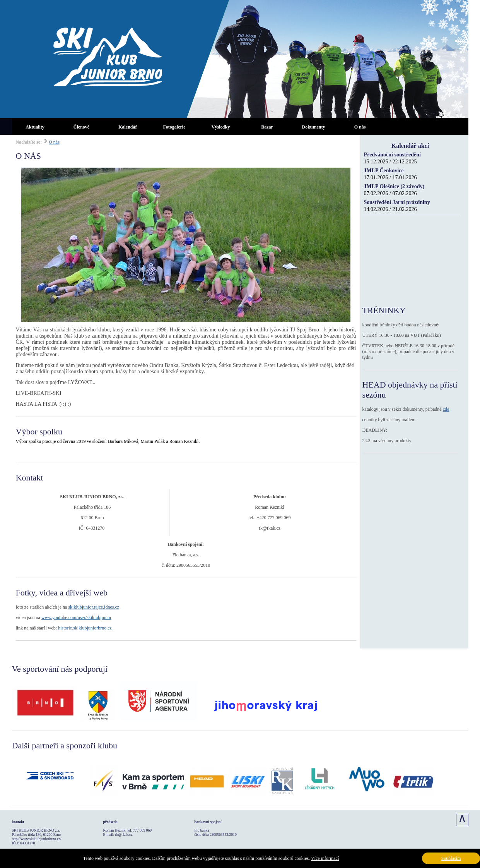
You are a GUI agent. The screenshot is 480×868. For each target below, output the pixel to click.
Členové (81, 127)
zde (446, 409)
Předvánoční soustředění (392, 155)
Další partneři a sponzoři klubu (65, 745)
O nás (360, 127)
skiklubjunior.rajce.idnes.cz (94, 607)
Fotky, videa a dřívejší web (62, 593)
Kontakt (30, 478)
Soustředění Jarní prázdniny (397, 202)
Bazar (267, 127)
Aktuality (35, 127)
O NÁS (28, 156)
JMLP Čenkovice (384, 171)
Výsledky (221, 127)
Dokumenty (313, 127)
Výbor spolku (39, 431)
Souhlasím (451, 858)
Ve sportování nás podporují (60, 669)
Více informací (325, 858)
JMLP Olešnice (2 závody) (394, 186)
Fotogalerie (174, 127)
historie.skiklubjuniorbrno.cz (85, 628)
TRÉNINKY (384, 310)
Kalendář (128, 127)
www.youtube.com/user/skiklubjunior (76, 618)
